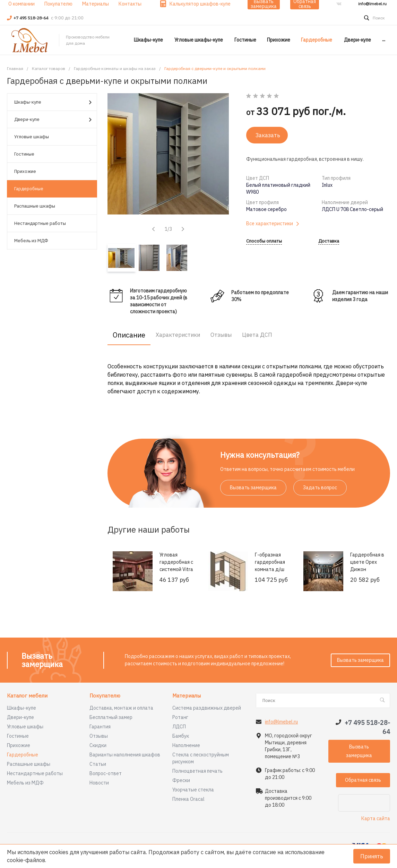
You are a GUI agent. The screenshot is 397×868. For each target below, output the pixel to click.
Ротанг (180, 717)
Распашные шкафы (35, 206)
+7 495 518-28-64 (31, 18)
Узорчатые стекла (193, 790)
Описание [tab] (129, 335)
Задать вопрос (320, 488)
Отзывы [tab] (221, 335)
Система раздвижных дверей (207, 708)
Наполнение (186, 745)
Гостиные (24, 154)
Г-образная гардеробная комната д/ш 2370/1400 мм (270, 566)
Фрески (181, 780)
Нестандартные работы (40, 223)
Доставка (329, 241)
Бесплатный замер (111, 717)
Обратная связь (363, 780)
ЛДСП (179, 727)
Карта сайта (376, 818)
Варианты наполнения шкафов (125, 755)
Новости (99, 783)
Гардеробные (29, 189)
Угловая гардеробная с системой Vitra (176, 562)
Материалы (187, 696)
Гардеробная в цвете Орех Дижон (367, 562)
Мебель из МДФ (31, 241)
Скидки (98, 745)
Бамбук (181, 736)
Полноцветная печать (197, 771)
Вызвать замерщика (253, 488)
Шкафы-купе (53, 102)
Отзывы (99, 736)
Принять (372, 856)
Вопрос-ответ (106, 773)
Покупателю (105, 696)
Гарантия (100, 727)
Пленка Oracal (188, 799)
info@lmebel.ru (372, 4)
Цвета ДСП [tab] (257, 335)
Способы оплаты (264, 241)
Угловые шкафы (32, 137)
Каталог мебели (27, 696)
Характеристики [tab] (178, 335)
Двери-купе (53, 120)
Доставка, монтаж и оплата (121, 708)
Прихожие (25, 171)
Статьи (98, 764)
